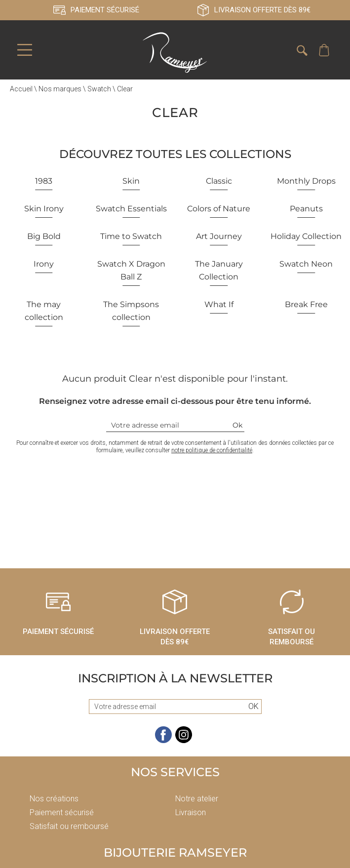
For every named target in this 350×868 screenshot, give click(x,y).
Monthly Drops (306, 182)
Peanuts (306, 210)
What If (219, 305)
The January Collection (219, 271)
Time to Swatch (131, 237)
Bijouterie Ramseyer (175, 853)
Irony (44, 265)
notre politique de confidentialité (212, 451)
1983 (44, 182)
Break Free (306, 305)
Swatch (99, 90)
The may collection (44, 312)
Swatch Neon (306, 265)
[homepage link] (175, 53)
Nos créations (54, 800)
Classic (219, 182)
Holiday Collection (306, 237)
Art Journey (219, 237)
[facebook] (163, 742)
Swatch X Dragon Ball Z (131, 271)
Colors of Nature (219, 210)
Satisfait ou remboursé (69, 827)
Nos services (175, 773)
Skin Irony (44, 210)
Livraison (191, 813)
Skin (131, 182)
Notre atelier (197, 800)
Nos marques (60, 90)
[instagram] (184, 742)
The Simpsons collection (131, 312)
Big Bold (44, 237)
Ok (237, 426)
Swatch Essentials (131, 210)
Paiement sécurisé (62, 813)
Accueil (21, 90)
